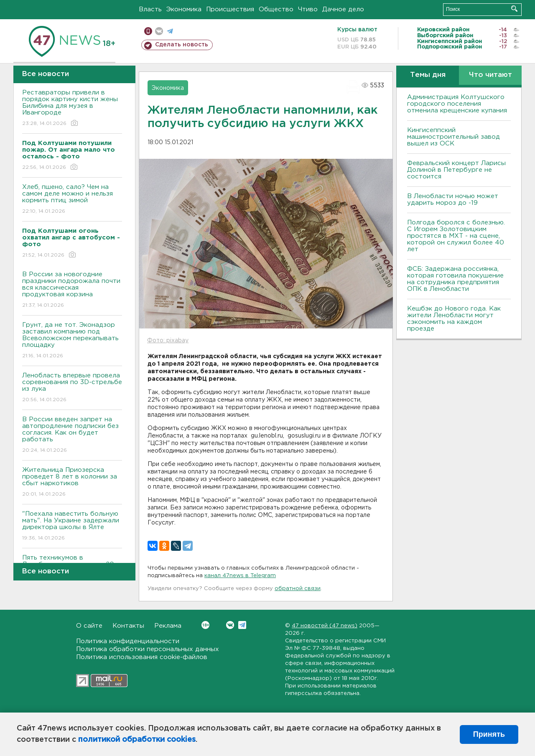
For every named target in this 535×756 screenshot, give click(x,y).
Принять (489, 734)
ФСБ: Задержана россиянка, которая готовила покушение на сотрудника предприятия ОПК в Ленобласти (455, 279)
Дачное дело (343, 9)
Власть (150, 9)
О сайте (89, 626)
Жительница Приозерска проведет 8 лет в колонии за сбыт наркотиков (72, 482)
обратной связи (298, 589)
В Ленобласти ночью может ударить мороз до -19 (453, 200)
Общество (276, 9)
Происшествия (230, 9)
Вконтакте (205, 625)
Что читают (490, 75)
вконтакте (159, 31)
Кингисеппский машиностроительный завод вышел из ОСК (453, 137)
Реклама (168, 626)
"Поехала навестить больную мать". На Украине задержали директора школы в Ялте (72, 526)
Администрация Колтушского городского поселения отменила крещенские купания (457, 104)
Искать (514, 9)
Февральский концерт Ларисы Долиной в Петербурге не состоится (456, 170)
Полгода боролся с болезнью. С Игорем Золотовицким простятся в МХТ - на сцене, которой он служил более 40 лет (456, 236)
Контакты (128, 626)
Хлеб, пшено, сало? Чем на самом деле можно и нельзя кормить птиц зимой (72, 200)
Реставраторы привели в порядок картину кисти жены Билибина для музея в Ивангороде (72, 108)
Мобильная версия (148, 31)
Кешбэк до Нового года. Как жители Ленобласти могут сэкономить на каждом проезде (454, 319)
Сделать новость (182, 45)
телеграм (170, 31)
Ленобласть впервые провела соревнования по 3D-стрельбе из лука (72, 388)
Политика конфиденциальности (128, 641)
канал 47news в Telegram (240, 576)
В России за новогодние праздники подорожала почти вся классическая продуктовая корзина (72, 290)
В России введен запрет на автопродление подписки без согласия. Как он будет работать (72, 435)
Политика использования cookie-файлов (142, 657)
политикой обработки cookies (137, 740)
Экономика (184, 9)
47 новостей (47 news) (325, 626)
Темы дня (428, 75)
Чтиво (308, 9)
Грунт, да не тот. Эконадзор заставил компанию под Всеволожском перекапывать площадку (72, 341)
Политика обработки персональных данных (148, 649)
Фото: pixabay (168, 341)
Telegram (242, 625)
